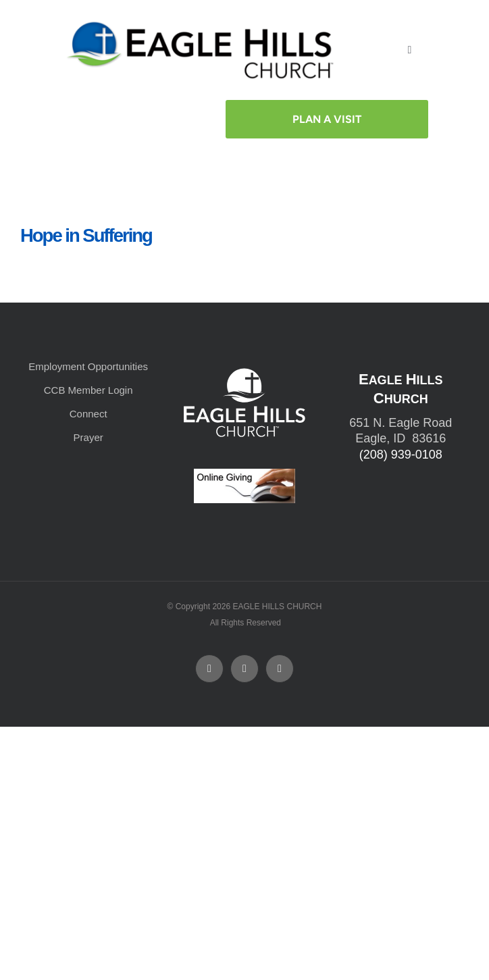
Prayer (88, 437)
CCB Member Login (88, 390)
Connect (88, 414)
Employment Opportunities (88, 366)
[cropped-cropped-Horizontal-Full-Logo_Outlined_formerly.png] (203, 25)
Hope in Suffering (86, 235)
